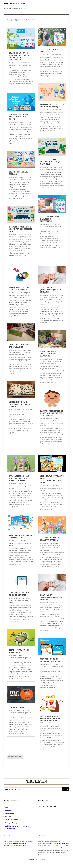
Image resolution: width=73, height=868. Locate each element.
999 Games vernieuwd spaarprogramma (51, 539)
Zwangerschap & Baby (52, 302)
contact (21, 846)
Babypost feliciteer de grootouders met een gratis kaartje (52, 413)
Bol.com (52, 843)
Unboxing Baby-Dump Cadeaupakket (20, 346)
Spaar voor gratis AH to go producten (20, 594)
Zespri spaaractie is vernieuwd (19, 651)
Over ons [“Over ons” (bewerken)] (8, 807)
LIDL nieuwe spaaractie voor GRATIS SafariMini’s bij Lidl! (52, 479)
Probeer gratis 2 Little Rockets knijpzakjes (52, 106)
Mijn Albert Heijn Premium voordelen (50, 660)
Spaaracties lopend (23, 486)
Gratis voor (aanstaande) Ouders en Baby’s (51, 290)
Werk (15, 297)
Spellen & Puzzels (45, 548)
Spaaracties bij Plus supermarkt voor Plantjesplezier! (19, 478)
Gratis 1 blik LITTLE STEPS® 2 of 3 (50, 51)
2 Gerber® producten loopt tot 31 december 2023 (21, 229)
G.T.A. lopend (44, 227)
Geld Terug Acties (19, 65)
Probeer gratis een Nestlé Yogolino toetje (19, 117)
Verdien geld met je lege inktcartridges (19, 288)
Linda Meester (48, 224)
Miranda (15, 63)
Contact (8, 810)
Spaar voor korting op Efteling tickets (21, 537)
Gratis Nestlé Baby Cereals (18, 173)
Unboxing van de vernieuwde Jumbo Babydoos (50, 354)
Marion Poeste (17, 350)
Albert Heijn (61, 843)
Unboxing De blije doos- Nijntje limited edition (20, 404)
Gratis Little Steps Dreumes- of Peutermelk (50, 219)
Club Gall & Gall (17, 707)
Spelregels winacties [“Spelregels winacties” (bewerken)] (12, 820)
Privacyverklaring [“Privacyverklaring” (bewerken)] (11, 823)
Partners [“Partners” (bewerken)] (8, 816)
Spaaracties (49, 300)
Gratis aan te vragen (15, 352)
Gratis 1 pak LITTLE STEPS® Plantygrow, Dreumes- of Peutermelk (19, 56)
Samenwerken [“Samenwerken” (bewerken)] (10, 813)
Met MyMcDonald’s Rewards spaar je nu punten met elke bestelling (50, 719)
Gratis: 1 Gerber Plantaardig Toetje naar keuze (50, 162)
